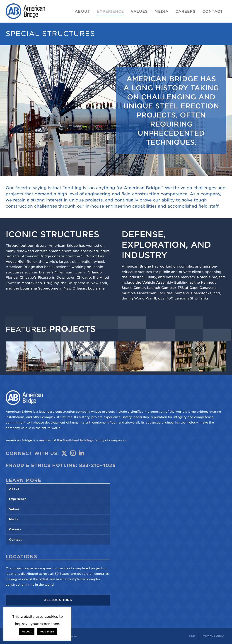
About (14, 489)
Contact (15, 540)
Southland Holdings (78, 440)
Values (14, 509)
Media (14, 519)
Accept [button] (27, 632)
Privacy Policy (213, 636)
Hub (192, 636)
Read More (47, 632)
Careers (15, 529)
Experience (18, 499)
